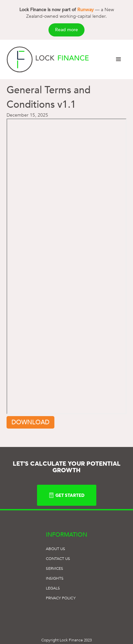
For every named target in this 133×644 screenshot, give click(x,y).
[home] (48, 59)
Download (30, 422)
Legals (53, 588)
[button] (119, 59)
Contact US (58, 559)
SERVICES (55, 568)
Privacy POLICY (61, 598)
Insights (55, 578)
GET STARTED (67, 495)
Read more (66, 30)
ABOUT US (56, 549)
